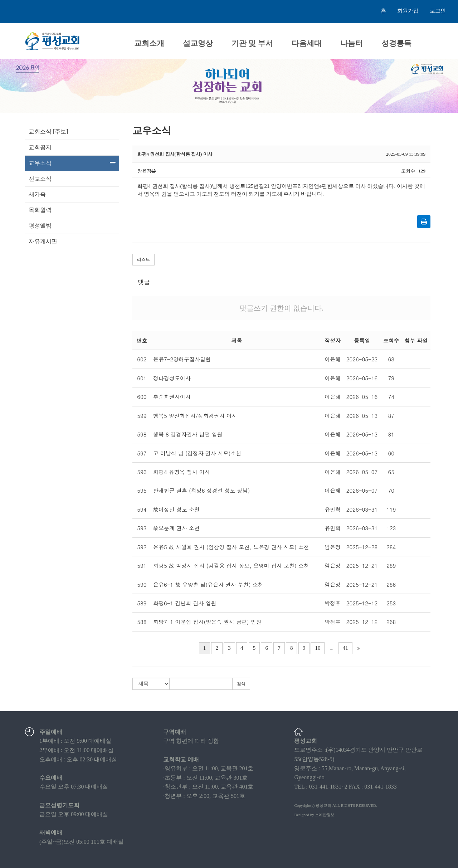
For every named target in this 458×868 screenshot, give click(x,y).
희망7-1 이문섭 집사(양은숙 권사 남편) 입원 (207, 622)
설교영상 (198, 43)
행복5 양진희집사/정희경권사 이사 (195, 416)
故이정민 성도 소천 (176, 509)
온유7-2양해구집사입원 (182, 359)
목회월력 (40, 210)
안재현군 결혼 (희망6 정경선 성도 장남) (201, 490)
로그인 (438, 11)
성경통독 (396, 43)
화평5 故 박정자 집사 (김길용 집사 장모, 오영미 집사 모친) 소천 (231, 565)
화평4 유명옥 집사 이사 (182, 472)
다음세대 (307, 43)
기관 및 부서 (252, 43)
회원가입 (408, 11)
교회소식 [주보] (48, 131)
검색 (241, 684)
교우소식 (72, 163)
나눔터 (352, 43)
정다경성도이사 (172, 378)
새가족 (37, 194)
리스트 (143, 259)
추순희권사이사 (172, 397)
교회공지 (40, 147)
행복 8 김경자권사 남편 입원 (188, 434)
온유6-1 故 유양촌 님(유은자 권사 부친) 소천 (208, 584)
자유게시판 (43, 241)
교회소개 (149, 43)
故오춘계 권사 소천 (176, 528)
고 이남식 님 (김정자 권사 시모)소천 (197, 453)
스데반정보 (325, 815)
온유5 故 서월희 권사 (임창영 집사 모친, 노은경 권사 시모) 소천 (231, 547)
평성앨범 (40, 226)
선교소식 (40, 179)
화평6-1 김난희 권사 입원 (185, 603)
